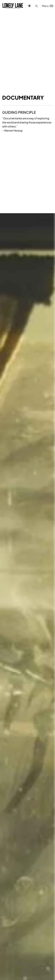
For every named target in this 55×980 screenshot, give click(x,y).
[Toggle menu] (47, 6)
